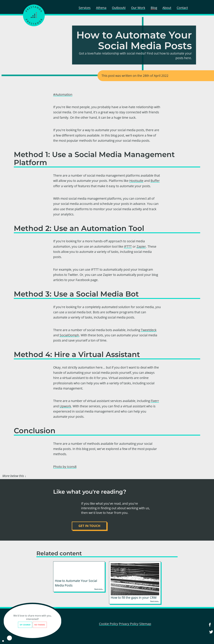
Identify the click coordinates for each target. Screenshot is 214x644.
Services (85, 8)
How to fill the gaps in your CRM (134, 598)
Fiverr (155, 401)
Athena (101, 8)
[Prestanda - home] (34, 15)
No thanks (32, 625)
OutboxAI (119, 8)
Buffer (155, 181)
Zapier (141, 246)
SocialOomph (69, 335)
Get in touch (89, 526)
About (167, 8)
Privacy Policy (129, 624)
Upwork (65, 406)
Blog (154, 8)
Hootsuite (136, 181)
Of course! (17, 625)
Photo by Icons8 (65, 467)
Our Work (138, 8)
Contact (182, 8)
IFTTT (128, 246)
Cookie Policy (109, 624)
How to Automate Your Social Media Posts (76, 583)
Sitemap (145, 624)
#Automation (63, 94)
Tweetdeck (149, 330)
